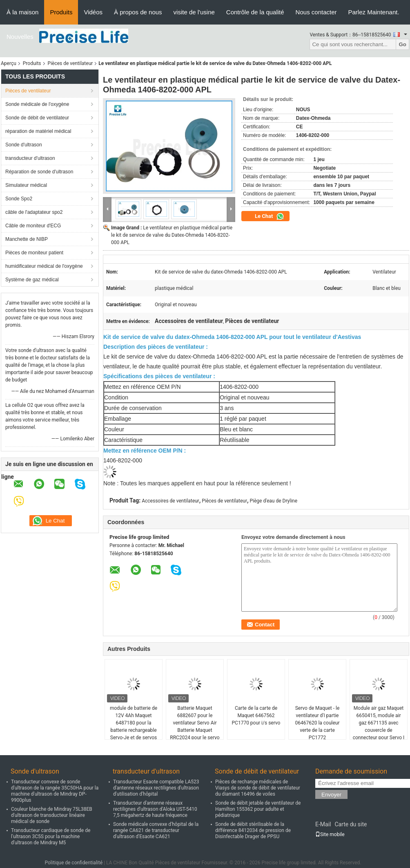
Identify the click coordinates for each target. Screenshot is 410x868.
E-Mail (323, 824)
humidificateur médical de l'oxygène (44, 266)
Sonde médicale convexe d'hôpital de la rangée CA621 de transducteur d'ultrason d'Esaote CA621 (156, 830)
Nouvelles (20, 37)
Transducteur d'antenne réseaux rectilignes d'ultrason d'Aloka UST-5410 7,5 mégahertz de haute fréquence (155, 809)
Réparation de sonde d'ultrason (39, 172)
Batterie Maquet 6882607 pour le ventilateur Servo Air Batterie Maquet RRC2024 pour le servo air (195, 727)
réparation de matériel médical (38, 131)
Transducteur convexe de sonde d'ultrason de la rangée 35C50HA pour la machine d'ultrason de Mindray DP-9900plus (55, 791)
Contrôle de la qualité (255, 12)
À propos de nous (138, 12)
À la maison (22, 12)
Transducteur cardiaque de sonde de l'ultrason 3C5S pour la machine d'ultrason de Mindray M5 (51, 837)
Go (402, 44)
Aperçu (9, 63)
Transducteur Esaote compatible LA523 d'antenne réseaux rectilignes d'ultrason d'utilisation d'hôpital (156, 788)
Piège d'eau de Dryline (274, 501)
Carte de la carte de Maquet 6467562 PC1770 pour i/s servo (256, 715)
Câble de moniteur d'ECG (33, 226)
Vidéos (93, 12)
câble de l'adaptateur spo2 (34, 212)
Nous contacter (316, 12)
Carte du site (351, 824)
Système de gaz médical (32, 280)
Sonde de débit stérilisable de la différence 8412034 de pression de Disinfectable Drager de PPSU (253, 830)
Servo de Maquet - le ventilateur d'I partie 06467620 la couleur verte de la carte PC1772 (317, 723)
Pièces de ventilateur (70, 63)
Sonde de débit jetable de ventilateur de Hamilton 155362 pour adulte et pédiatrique (258, 809)
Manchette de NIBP (27, 239)
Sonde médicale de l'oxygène (37, 104)
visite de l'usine (194, 12)
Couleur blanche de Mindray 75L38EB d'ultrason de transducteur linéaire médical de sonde (52, 815)
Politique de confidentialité (74, 863)
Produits (61, 12)
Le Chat (270, 216)
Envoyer (331, 795)
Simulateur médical (26, 185)
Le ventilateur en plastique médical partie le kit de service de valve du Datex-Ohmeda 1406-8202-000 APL (172, 235)
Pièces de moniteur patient (34, 253)
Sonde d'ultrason (24, 145)
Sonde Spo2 (19, 199)
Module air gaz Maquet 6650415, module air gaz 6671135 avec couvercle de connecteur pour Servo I (379, 723)
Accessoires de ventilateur (170, 501)
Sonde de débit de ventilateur (37, 118)
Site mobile (330, 834)
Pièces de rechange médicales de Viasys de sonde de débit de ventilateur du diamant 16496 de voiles (258, 788)
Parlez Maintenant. (374, 12)
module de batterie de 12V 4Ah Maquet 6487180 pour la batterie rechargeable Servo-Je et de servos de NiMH (134, 727)
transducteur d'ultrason (30, 158)
